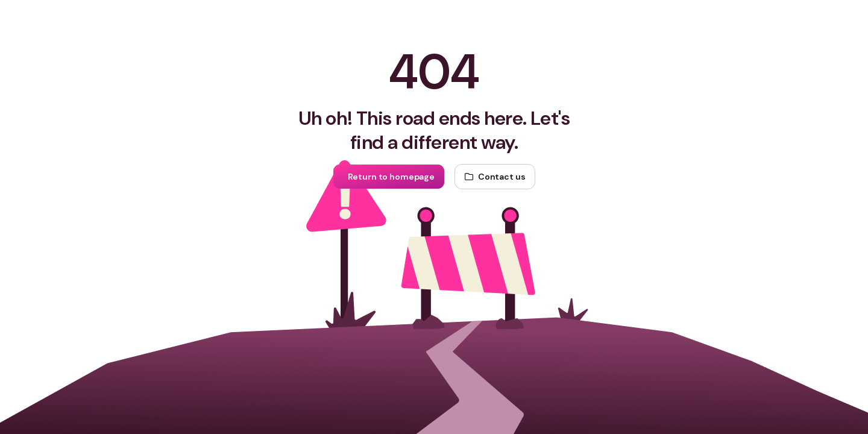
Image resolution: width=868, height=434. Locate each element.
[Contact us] (495, 177)
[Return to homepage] (389, 177)
